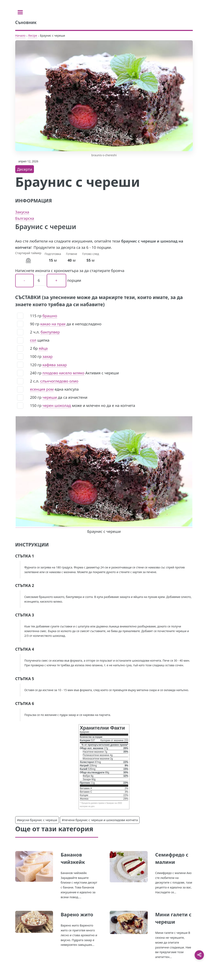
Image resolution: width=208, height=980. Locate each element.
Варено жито (77, 914)
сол (33, 340)
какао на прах (53, 324)
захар (48, 356)
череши (50, 397)
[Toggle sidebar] (20, 12)
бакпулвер (50, 332)
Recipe (33, 36)
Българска (25, 218)
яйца (43, 348)
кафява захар (55, 365)
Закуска (22, 212)
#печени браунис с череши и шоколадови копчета (100, 820)
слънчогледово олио (59, 381)
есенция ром (42, 389)
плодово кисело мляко (63, 373)
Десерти (25, 169)
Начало (20, 36)
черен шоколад (57, 405)
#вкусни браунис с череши (37, 820)
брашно (50, 316)
